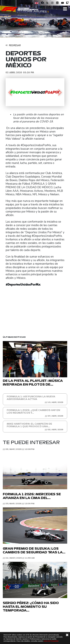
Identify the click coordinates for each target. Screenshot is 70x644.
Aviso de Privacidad (51, 641)
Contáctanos (26, 3)
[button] (10, 92)
